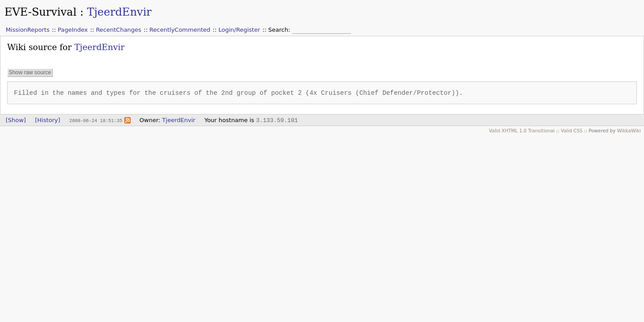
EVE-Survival (40, 12)
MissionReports (28, 30)
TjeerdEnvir (119, 12)
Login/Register (239, 30)
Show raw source (30, 72)
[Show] (16, 120)
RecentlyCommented (180, 30)
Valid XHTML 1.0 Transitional (522, 131)
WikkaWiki (629, 131)
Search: (280, 30)
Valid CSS (572, 131)
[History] (47, 120)
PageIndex (73, 30)
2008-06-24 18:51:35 (96, 120)
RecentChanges (118, 30)
